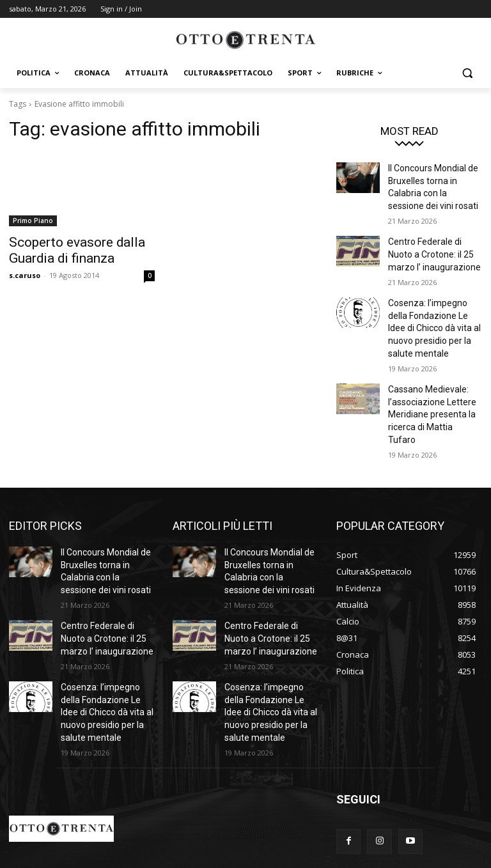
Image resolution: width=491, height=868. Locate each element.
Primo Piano (33, 221)
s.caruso (25, 271)
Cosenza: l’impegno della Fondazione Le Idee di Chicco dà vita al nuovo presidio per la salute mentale (433, 312)
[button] (467, 73)
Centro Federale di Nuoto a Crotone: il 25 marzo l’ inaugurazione (432, 245)
